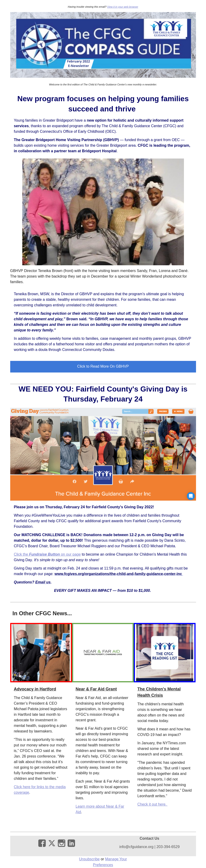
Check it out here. (153, 804)
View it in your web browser (123, 7)
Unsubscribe (89, 859)
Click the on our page (47, 554)
